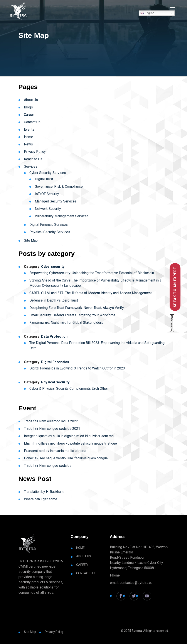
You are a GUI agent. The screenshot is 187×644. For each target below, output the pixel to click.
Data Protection (54, 336)
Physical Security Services (50, 232)
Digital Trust (44, 179)
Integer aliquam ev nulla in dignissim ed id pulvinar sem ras (69, 436)
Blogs (28, 107)
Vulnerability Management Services (62, 216)
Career (29, 115)
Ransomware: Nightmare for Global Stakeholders (66, 323)
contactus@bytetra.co (136, 583)
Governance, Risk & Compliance (59, 186)
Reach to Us (33, 159)
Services (31, 166)
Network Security (48, 209)
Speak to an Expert (175, 287)
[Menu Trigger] (172, 10)
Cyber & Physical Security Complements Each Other (69, 389)
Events (29, 129)
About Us (31, 100)
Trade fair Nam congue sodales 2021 (52, 429)
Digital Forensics (55, 362)
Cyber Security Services (48, 173)
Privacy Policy (35, 152)
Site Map (31, 240)
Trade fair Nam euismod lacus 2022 (51, 421)
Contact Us (32, 122)
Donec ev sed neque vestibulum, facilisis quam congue (66, 458)
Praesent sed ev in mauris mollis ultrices (55, 451)
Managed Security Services (56, 201)
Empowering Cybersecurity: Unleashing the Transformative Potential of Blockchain (92, 273)
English (147, 13)
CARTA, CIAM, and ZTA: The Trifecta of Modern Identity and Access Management (91, 293)
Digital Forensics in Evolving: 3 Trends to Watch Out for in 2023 (77, 368)
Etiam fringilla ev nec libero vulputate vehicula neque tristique (70, 443)
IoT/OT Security (47, 194)
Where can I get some (41, 499)
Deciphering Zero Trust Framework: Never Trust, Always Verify (77, 308)
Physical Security (55, 382)
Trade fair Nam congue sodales (48, 466)
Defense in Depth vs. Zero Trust (54, 300)
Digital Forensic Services (49, 225)
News (28, 144)
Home (29, 137)
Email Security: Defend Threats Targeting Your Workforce (72, 315)
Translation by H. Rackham (44, 492)
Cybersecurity (53, 267)
